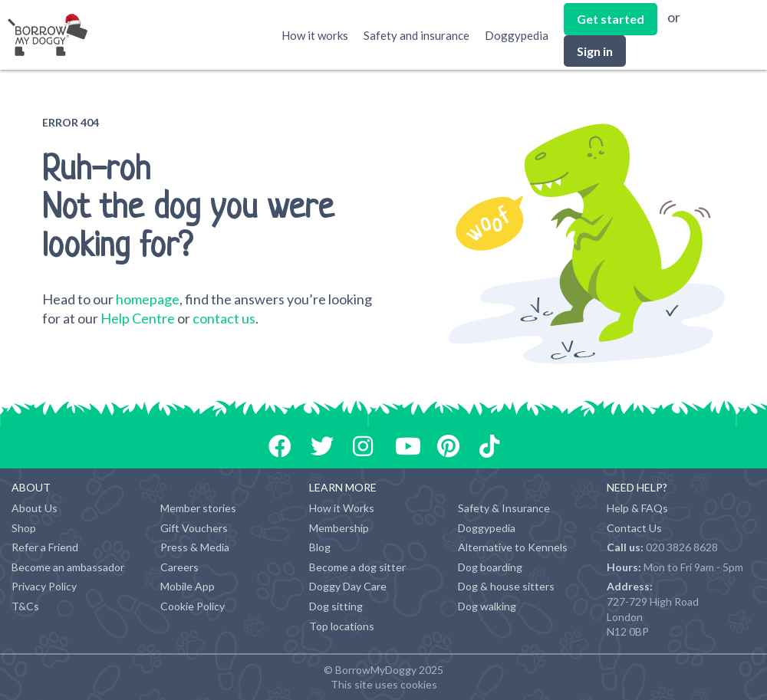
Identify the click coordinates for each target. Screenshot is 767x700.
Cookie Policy (193, 606)
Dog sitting (336, 606)
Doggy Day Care (348, 586)
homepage (148, 299)
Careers (179, 567)
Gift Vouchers (194, 528)
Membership (339, 528)
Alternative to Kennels (513, 547)
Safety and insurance (416, 35)
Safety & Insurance (504, 508)
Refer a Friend (45, 547)
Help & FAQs (637, 508)
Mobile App (188, 586)
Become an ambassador (68, 567)
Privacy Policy (44, 586)
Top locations (342, 626)
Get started (611, 19)
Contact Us (634, 528)
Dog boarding (490, 567)
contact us (224, 318)
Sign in (595, 51)
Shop (24, 528)
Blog (320, 547)
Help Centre (138, 318)
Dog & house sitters (506, 586)
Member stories (198, 508)
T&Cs (25, 606)
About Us (35, 508)
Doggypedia (517, 35)
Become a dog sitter (357, 567)
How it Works (342, 508)
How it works (315, 35)
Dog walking (487, 606)
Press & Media (195, 547)
